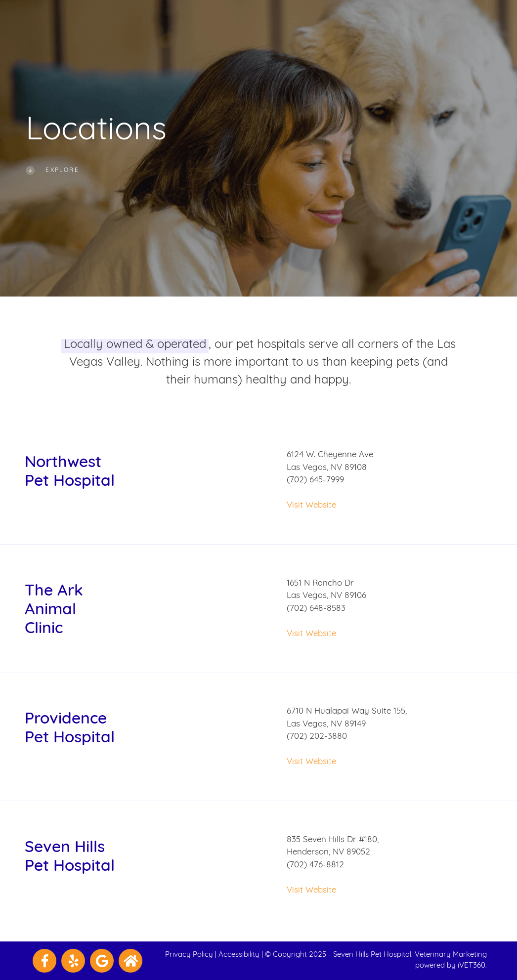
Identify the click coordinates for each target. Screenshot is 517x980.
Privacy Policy (189, 955)
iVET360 (472, 966)
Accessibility (239, 955)
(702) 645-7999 (315, 480)
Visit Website (311, 505)
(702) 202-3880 (317, 737)
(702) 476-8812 (315, 865)
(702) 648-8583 (316, 609)
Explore (52, 170)
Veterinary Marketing (451, 955)
